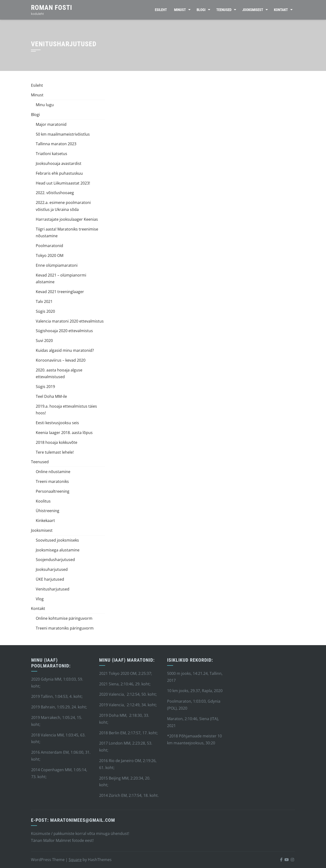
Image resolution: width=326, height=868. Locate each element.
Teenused (224, 10)
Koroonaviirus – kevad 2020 (61, 360)
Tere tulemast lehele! (55, 452)
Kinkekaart (45, 521)
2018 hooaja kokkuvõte (57, 442)
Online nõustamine (53, 472)
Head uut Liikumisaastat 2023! (63, 183)
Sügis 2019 (45, 387)
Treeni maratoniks (52, 481)
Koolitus (43, 501)
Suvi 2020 (44, 341)
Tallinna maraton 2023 (56, 144)
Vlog (40, 599)
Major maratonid (51, 124)
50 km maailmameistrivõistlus (63, 134)
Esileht (161, 10)
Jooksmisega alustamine (58, 550)
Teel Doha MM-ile (51, 396)
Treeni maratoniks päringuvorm (65, 628)
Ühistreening (48, 511)
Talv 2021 (44, 301)
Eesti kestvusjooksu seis (57, 423)
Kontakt (281, 10)
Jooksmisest (253, 10)
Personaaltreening (53, 491)
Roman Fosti (52, 8)
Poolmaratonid (49, 246)
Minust (180, 10)
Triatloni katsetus (51, 154)
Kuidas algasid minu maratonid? (65, 350)
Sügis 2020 (45, 311)
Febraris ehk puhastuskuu (59, 173)
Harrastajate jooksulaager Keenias (67, 219)
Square (75, 860)
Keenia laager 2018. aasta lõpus (64, 433)
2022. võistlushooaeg (55, 193)
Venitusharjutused (53, 589)
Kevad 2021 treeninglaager (60, 292)
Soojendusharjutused (55, 560)
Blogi (201, 10)
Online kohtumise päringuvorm (64, 618)
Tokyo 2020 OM (50, 255)
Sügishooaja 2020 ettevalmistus (64, 331)
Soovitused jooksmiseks (57, 540)
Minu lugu (45, 105)
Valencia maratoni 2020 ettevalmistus (70, 321)
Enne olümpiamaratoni (57, 265)
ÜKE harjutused (50, 579)
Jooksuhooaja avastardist (59, 163)
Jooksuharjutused (52, 569)
